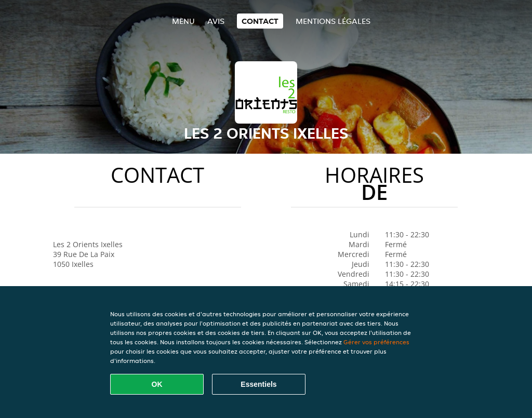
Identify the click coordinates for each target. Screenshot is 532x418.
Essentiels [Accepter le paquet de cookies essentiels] (258, 384)
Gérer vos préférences (376, 342)
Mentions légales (333, 21)
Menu (183, 21)
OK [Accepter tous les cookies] (157, 384)
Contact (260, 21)
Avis (216, 21)
